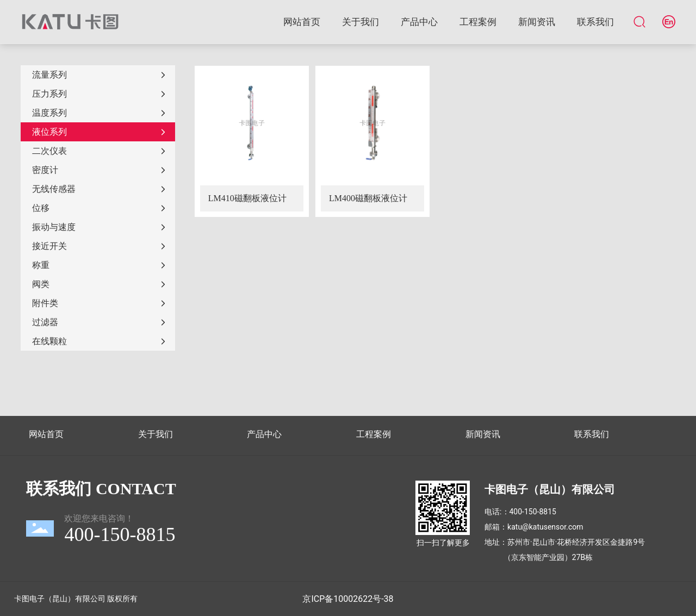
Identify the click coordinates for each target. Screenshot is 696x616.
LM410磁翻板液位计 (247, 198)
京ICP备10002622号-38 (348, 599)
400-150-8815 (533, 512)
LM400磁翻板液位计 (368, 198)
